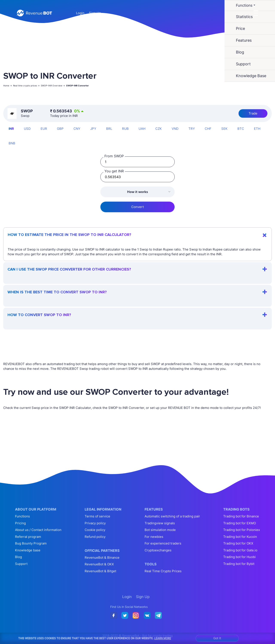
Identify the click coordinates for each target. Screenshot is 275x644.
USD (27, 129)
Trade (253, 113)
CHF (208, 129)
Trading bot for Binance (241, 516)
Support (21, 564)
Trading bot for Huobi (239, 557)
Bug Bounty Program (31, 543)
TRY (192, 129)
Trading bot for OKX (238, 543)
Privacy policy (95, 523)
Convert (137, 207)
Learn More (163, 638)
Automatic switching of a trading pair (172, 516)
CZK (159, 129)
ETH (257, 129)
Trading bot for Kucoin (240, 537)
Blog (18, 557)
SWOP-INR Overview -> (53, 86)
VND (175, 129)
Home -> (8, 86)
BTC (241, 129)
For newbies (154, 537)
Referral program (28, 537)
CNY (77, 129)
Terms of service (97, 516)
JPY (93, 129)
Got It (217, 638)
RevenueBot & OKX (99, 564)
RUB (125, 129)
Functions (22, 516)
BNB (12, 143)
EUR (44, 129)
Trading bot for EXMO (240, 523)
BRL (109, 129)
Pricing (20, 523)
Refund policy (95, 537)
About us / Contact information (38, 530)
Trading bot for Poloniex (242, 530)
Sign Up (95, 13)
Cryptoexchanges (158, 550)
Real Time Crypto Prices (163, 571)
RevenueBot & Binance (102, 558)
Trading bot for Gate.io (240, 550)
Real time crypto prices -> (26, 86)
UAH (142, 129)
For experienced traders (163, 543)
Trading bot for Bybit (239, 564)
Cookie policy (95, 530)
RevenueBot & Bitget (100, 571)
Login (80, 13)
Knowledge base (28, 550)
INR (11, 129)
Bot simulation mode (160, 530)
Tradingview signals (160, 523)
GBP (60, 129)
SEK (224, 129)
